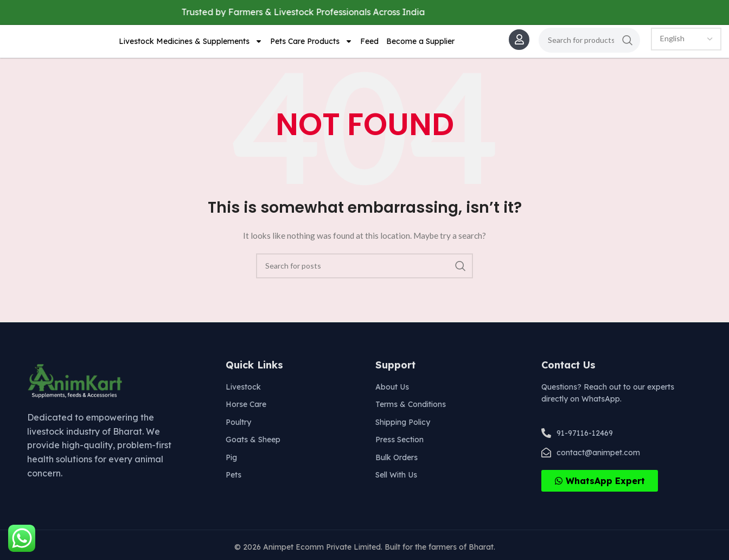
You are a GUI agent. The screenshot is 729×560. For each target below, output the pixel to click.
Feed (369, 44)
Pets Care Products (311, 44)
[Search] (589, 43)
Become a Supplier (420, 44)
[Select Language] (686, 42)
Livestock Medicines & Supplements (191, 44)
